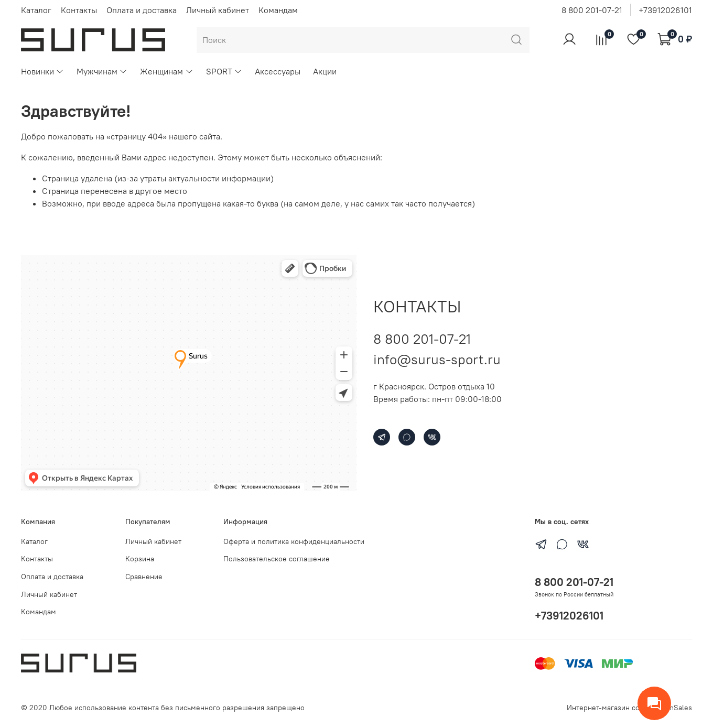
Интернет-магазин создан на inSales (629, 708)
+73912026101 (665, 10)
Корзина (140, 559)
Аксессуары (278, 71)
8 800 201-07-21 (592, 10)
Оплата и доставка (142, 10)
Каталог (36, 10)
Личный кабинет (218, 10)
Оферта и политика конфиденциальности (294, 541)
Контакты (79, 10)
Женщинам (166, 71)
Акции (325, 71)
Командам (278, 10)
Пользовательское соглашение (277, 559)
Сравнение (144, 577)
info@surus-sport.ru (437, 359)
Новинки (42, 71)
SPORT (224, 71)
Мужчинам (102, 71)
